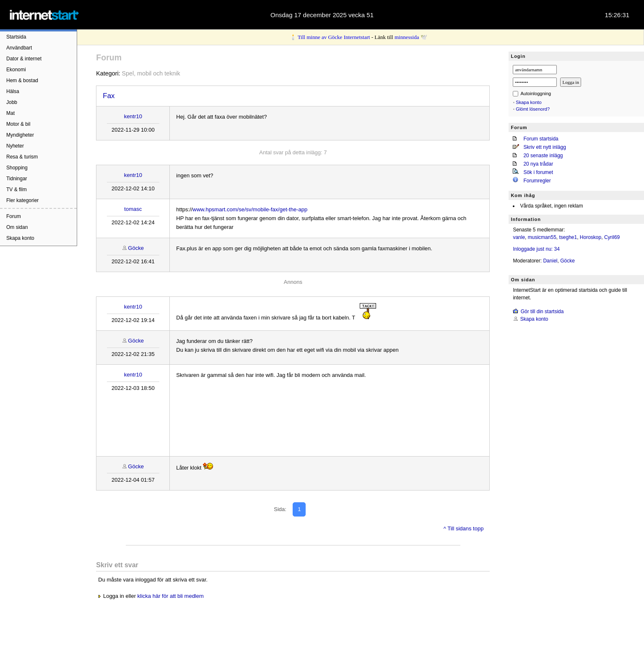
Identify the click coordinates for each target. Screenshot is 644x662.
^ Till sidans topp (464, 528)
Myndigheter (20, 135)
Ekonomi (16, 70)
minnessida (407, 37)
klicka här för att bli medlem (171, 596)
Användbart (19, 48)
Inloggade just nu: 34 (536, 249)
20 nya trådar (538, 164)
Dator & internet (24, 59)
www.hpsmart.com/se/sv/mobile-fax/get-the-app (250, 209)
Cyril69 (612, 237)
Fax (109, 96)
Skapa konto (20, 238)
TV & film (17, 190)
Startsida (16, 37)
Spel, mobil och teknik (151, 73)
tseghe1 (568, 237)
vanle (519, 237)
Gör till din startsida (542, 312)
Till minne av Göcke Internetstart (334, 37)
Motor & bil (18, 124)
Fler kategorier (22, 200)
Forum (14, 216)
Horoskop (591, 237)
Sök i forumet (538, 172)
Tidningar (17, 179)
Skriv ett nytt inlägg (544, 147)
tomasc (133, 209)
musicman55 (542, 237)
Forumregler (537, 181)
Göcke (136, 248)
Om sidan (17, 227)
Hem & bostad (22, 80)
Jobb (12, 102)
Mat (10, 113)
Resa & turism (22, 157)
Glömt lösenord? (533, 109)
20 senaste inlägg (543, 156)
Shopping (17, 168)
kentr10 (133, 116)
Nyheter (15, 146)
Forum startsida (541, 139)
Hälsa (13, 91)
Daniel (550, 261)
